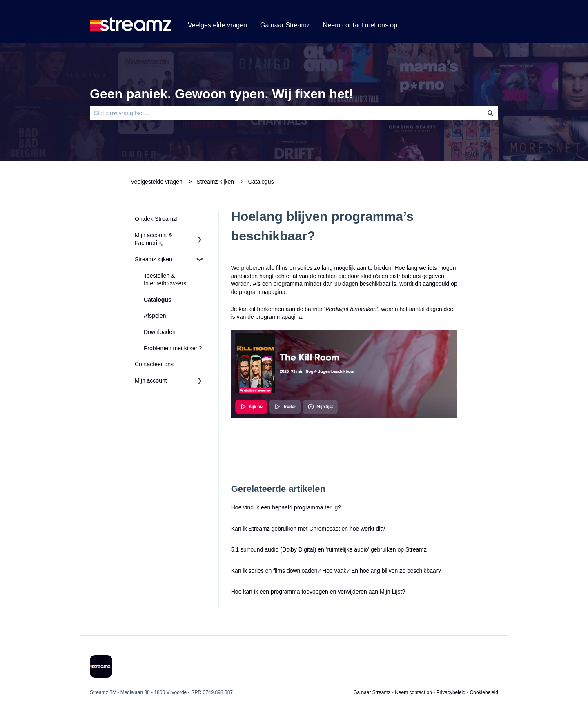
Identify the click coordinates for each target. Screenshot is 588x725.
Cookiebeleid (484, 692)
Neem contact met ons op (360, 25)
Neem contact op (413, 692)
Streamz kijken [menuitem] (154, 259)
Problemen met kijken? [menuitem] (173, 348)
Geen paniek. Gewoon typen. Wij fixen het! (222, 94)
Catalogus (261, 182)
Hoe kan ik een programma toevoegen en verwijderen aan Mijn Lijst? (318, 592)
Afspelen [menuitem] (155, 316)
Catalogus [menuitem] (158, 300)
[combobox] (286, 113)
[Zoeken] (490, 113)
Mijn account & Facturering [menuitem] (154, 239)
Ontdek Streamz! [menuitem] (156, 219)
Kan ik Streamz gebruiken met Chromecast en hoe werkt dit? (309, 529)
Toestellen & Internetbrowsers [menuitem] (165, 280)
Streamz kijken (215, 182)
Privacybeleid (451, 692)
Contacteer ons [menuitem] (154, 364)
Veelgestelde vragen (217, 25)
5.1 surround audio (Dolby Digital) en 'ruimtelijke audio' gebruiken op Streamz (329, 549)
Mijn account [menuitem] (151, 380)
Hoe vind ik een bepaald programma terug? (286, 507)
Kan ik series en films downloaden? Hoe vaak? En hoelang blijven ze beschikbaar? (336, 571)
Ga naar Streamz (285, 25)
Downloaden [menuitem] (160, 332)
